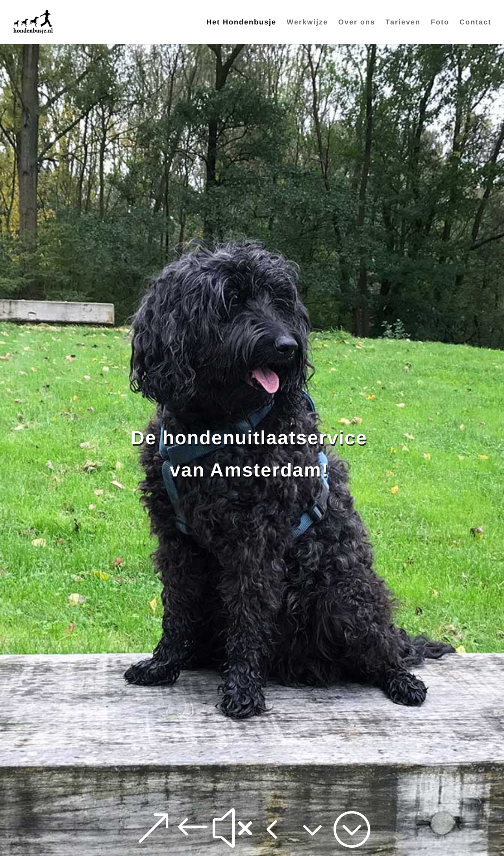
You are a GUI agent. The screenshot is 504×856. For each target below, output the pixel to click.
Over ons (357, 23)
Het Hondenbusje (241, 23)
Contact (475, 23)
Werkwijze (307, 23)
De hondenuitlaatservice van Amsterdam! (249, 454)
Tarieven (403, 23)
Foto (440, 23)
